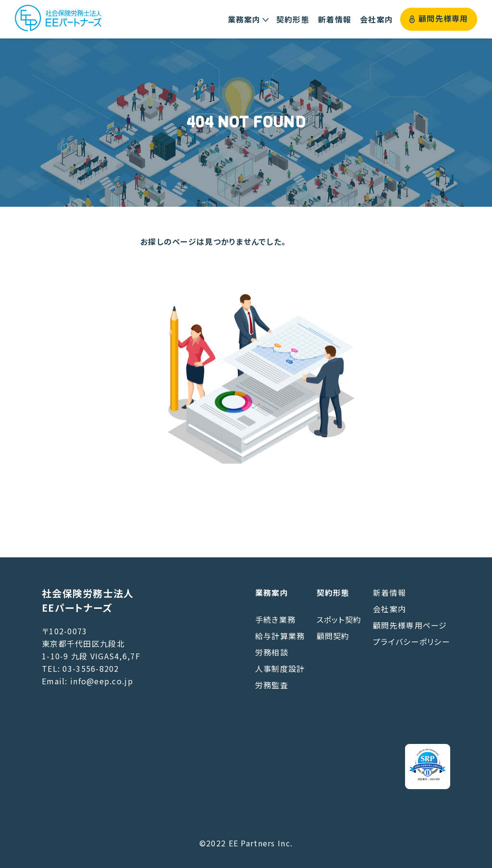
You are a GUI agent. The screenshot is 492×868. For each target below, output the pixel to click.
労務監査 (272, 685)
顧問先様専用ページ (410, 625)
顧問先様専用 (439, 19)
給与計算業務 (280, 636)
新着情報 (389, 592)
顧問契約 (333, 636)
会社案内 (389, 609)
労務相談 (272, 652)
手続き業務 (275, 619)
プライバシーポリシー (412, 642)
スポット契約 (339, 619)
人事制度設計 (280, 668)
